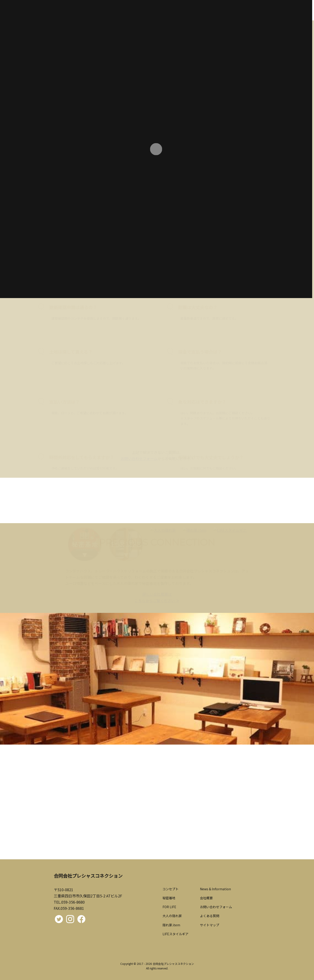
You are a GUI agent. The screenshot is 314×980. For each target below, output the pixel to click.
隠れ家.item (171, 925)
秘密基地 (169, 898)
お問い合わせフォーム (216, 907)
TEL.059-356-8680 (69, 902)
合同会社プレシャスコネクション (173, 964)
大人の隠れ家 (172, 916)
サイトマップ (210, 925)
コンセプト (171, 889)
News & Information (215, 889)
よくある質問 (210, 916)
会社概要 (206, 898)
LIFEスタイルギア (175, 934)
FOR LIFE (169, 907)
